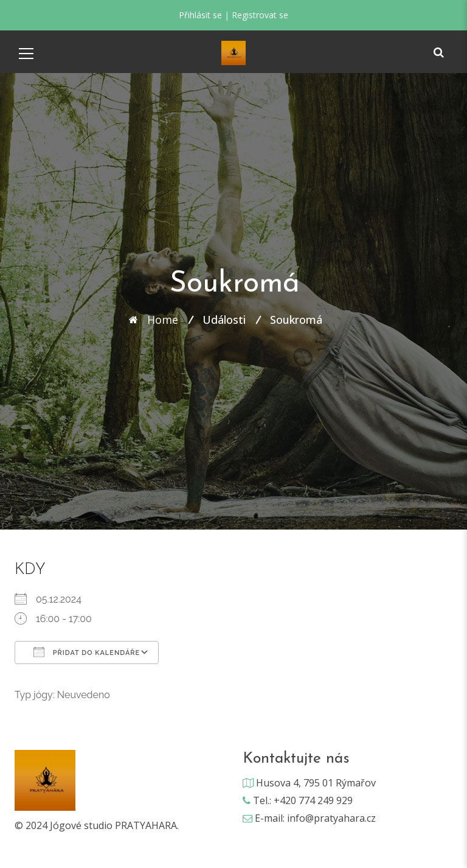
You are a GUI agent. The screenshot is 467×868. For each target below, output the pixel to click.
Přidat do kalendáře (87, 652)
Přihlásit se (200, 15)
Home (163, 320)
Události (224, 320)
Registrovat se (260, 15)
